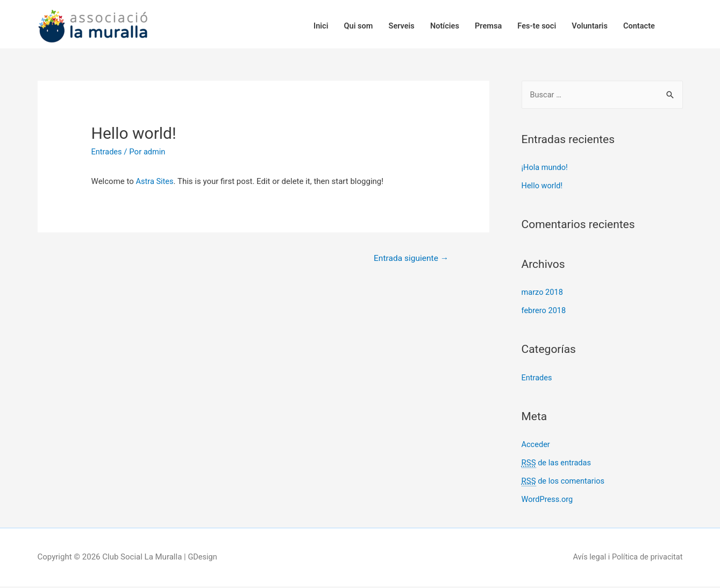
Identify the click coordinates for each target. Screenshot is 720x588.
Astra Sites (155, 183)
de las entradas (557, 465)
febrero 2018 (544, 313)
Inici (310, 25)
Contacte (638, 25)
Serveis (393, 25)
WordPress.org (548, 501)
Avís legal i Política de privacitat (626, 558)
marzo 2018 (543, 294)
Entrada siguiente (409, 261)
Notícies (438, 25)
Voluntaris (587, 25)
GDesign (203, 558)
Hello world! (543, 188)
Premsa (482, 25)
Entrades (107, 154)
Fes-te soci (532, 25)
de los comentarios (564, 483)
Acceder (536, 447)
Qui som (348, 25)
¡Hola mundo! (546, 170)
